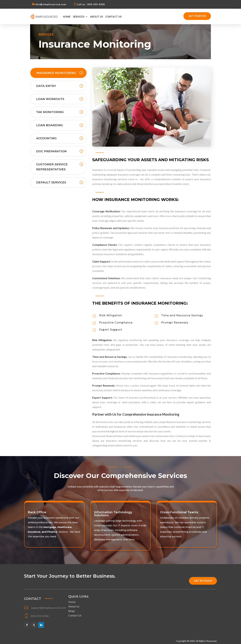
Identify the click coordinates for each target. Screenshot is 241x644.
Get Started (197, 16)
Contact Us (113, 17)
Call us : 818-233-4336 (91, 4)
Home (67, 17)
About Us (96, 17)
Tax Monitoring (50, 112)
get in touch (203, 581)
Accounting (46, 138)
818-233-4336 (40, 616)
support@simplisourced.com (48, 608)
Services (79, 17)
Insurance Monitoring (56, 73)
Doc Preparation (51, 151)
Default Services (51, 182)
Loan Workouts (50, 99)
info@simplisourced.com (51, 4)
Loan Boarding (50, 125)
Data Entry (46, 86)
